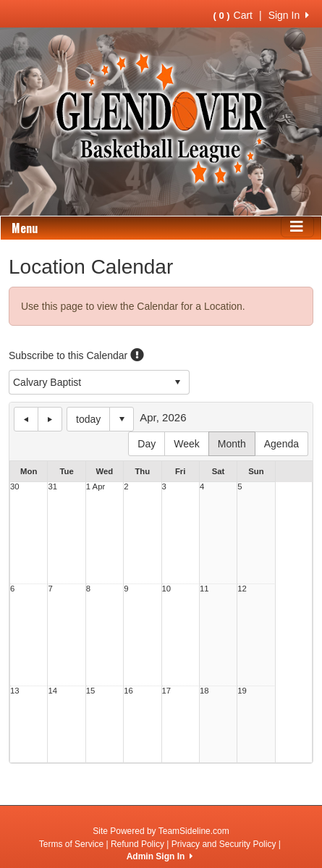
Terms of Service (71, 844)
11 (204, 589)
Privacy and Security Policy (224, 844)
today (88, 419)
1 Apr (96, 487)
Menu (25, 228)
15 (91, 691)
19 (242, 691)
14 (52, 691)
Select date (122, 419)
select (177, 382)
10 (167, 589)
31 (52, 487)
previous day (26, 419)
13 (15, 691)
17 (167, 691)
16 (128, 691)
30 (15, 487)
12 (242, 589)
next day (50, 419)
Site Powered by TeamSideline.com (161, 831)
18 (204, 691)
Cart (233, 15)
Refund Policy (137, 844)
